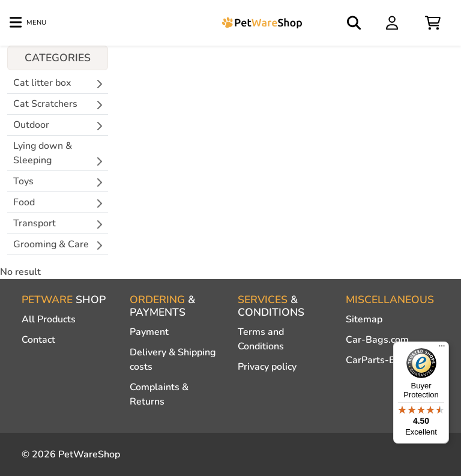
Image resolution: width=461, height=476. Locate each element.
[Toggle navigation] (28, 23)
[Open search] (355, 23)
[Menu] (442, 349)
